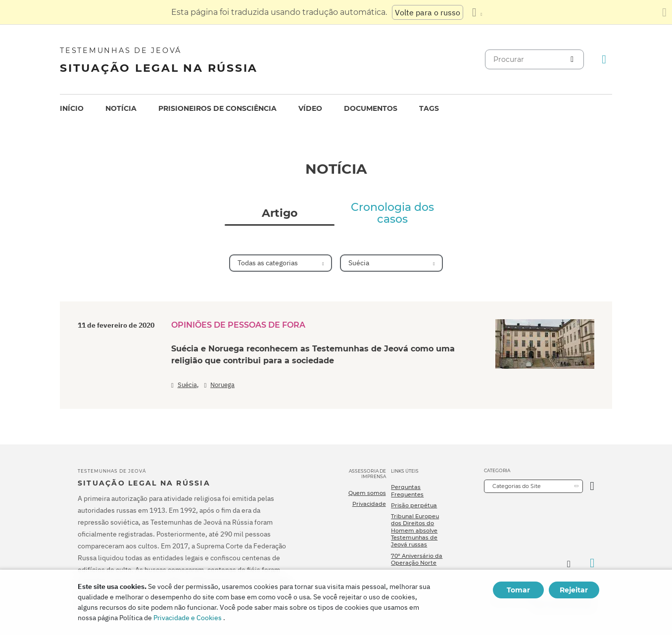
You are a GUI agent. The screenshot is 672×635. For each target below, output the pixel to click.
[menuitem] (72, 109)
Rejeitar (574, 590)
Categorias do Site (517, 486)
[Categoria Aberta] (592, 486)
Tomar (518, 590)
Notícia (121, 108)
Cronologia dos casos (392, 213)
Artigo (280, 213)
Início (72, 108)
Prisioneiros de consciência (217, 108)
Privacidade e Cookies (188, 618)
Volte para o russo (428, 12)
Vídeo (310, 108)
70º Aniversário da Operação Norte (417, 559)
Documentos (371, 108)
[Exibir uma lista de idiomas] (477, 12)
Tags (429, 108)
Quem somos (367, 493)
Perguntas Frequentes (407, 490)
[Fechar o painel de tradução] (664, 12)
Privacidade (369, 504)
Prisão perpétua (414, 505)
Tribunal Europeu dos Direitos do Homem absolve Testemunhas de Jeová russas (415, 530)
